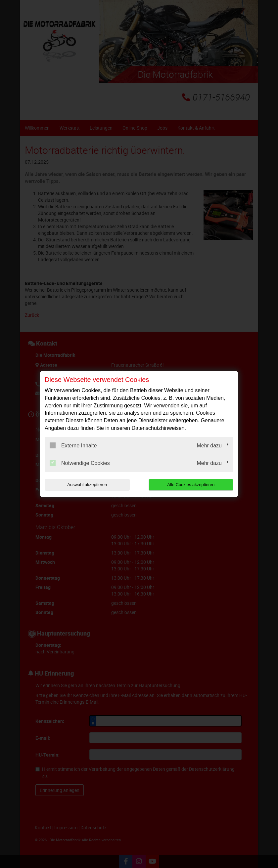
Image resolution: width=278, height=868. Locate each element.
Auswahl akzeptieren (87, 485)
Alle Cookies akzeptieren (191, 485)
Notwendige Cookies (80, 463)
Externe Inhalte (73, 445)
